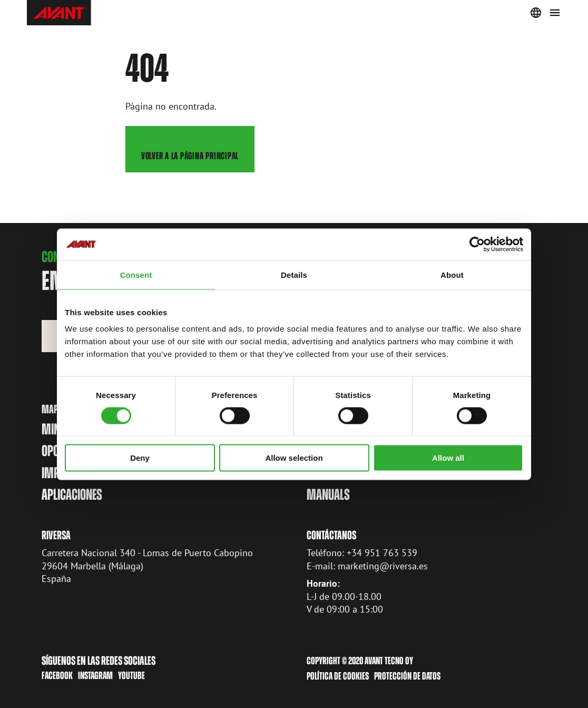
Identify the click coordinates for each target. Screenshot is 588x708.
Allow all (448, 458)
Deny (140, 458)
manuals (328, 494)
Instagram (95, 676)
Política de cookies (338, 676)
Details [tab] (294, 274)
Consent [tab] (136, 274)
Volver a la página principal (190, 156)
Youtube (131, 676)
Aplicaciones (72, 494)
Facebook (57, 676)
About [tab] (452, 274)
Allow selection (294, 458)
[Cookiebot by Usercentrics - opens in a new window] (477, 244)
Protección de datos (407, 676)
